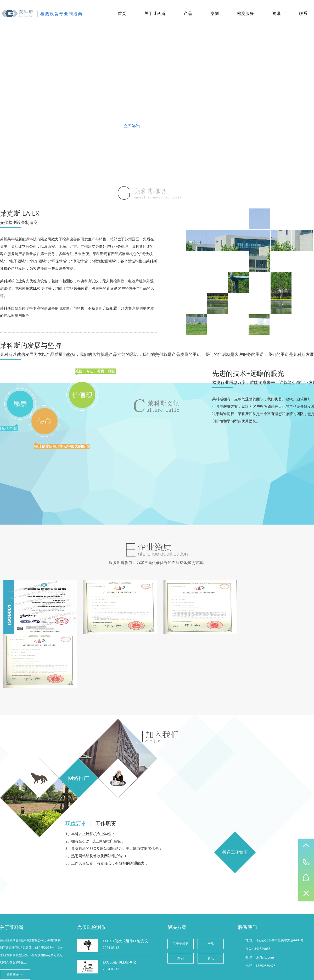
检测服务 (245, 13)
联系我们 (182, 126)
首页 (122, 13)
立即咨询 (132, 126)
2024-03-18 (111, 948)
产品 (188, 13)
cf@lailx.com (265, 957)
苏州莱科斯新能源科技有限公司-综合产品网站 (17, 14)
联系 (303, 13)
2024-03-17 (111, 969)
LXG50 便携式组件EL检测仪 (125, 941)
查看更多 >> (15, 974)
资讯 (276, 13)
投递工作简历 (235, 852)
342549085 (262, 949)
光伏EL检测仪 (91, 927)
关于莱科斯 (155, 13)
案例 (215, 13)
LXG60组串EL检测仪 (119, 962)
